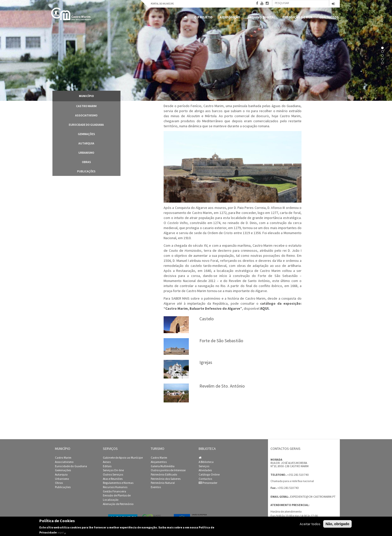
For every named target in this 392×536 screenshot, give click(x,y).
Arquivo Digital (261, 17)
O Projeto (203, 17)
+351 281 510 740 (298, 475)
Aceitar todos (310, 524)
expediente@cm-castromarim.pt (313, 497)
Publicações (86, 171)
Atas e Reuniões (113, 479)
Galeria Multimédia (163, 466)
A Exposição (230, 17)
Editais (107, 466)
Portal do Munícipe (162, 4)
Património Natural (163, 483)
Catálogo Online (209, 475)
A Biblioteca (206, 462)
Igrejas (206, 362)
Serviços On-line (113, 470)
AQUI (264, 308)
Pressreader (208, 483)
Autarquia (86, 143)
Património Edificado (164, 475)
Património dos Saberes (166, 479)
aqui (61, 532)
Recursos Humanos (115, 487)
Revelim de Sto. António (222, 386)
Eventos (156, 487)
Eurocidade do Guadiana (86, 125)
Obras (86, 162)
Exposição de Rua (297, 17)
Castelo (207, 319)
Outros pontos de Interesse (168, 470)
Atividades (205, 470)
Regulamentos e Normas (118, 483)
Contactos (329, 17)
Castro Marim (86, 106)
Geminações (86, 134)
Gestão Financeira (114, 491)
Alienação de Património (118, 504)
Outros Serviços (113, 475)
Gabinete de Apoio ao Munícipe (123, 458)
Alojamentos (159, 462)
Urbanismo (86, 153)
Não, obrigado (337, 524)
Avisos (107, 462)
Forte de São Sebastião (221, 341)
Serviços (204, 466)
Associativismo (86, 115)
